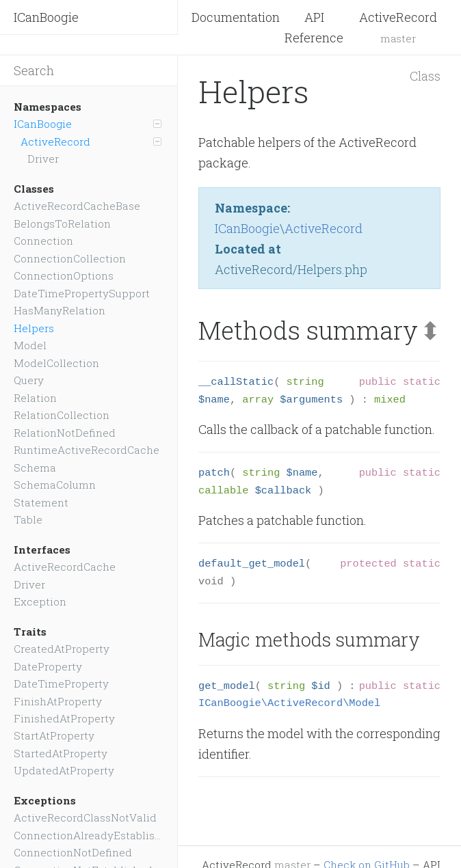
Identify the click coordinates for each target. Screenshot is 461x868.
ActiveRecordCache (65, 567)
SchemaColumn (55, 485)
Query (29, 380)
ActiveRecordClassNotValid (85, 817)
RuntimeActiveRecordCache (87, 450)
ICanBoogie (46, 17)
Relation (35, 398)
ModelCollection (56, 363)
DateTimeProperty (61, 683)
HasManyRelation (60, 310)
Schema (35, 467)
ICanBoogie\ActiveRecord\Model (289, 703)
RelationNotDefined (65, 433)
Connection (43, 241)
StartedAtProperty (61, 753)
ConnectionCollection (70, 258)
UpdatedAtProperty (64, 770)
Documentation (236, 17)
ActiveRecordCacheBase (77, 206)
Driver (43, 159)
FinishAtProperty (58, 701)
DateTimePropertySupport (82, 293)
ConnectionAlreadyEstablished (89, 835)
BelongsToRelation (62, 223)
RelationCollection (62, 415)
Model (30, 345)
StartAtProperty (54, 735)
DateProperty (48, 666)
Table (28, 519)
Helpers (34, 328)
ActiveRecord (91, 141)
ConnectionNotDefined (73, 852)
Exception (40, 601)
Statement (41, 502)
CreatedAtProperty (62, 649)
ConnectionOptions (64, 275)
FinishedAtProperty (64, 718)
